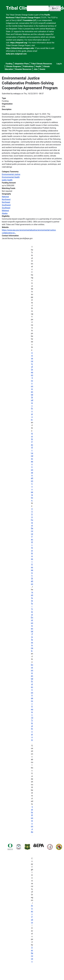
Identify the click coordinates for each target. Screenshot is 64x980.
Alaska (5, 213)
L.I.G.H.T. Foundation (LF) (26, 20)
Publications (28, 66)
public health (7, 180)
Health (38, 66)
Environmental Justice (11, 174)
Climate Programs (13, 66)
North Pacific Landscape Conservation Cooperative (32, 467)
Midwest (5, 211)
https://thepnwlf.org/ (19, 43)
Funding (9, 64)
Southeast (6, 208)
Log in (59, 64)
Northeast (6, 202)
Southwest (6, 205)
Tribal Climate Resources (41, 64)
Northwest (6, 199)
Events (42, 69)
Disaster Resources (23, 69)
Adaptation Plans (22, 64)
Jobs (36, 69)
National (5, 197)
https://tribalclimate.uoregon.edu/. (20, 48)
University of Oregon (32, 364)
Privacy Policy (32, 914)
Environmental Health (11, 177)
